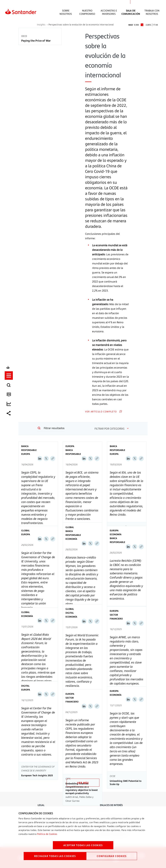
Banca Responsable (29, 448)
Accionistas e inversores (109, 12)
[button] (9, 420)
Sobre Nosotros (66, 12)
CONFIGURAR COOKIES (112, 856)
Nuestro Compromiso (87, 12)
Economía (71, 539)
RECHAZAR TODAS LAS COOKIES (55, 856)
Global (25, 530)
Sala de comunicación (131, 12)
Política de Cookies (47, 834)
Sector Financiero (116, 617)
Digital (70, 613)
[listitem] (9, 420)
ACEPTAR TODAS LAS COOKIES (83, 845)
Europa (26, 454)
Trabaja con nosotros (152, 12)
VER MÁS (83, 783)
